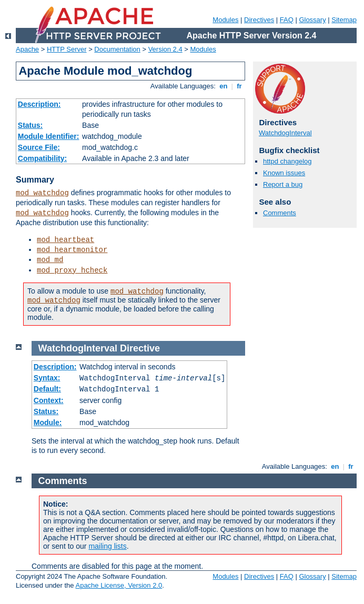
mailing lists (107, 546)
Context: (49, 400)
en (224, 86)
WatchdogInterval (285, 133)
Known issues (284, 173)
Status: (30, 125)
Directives (259, 20)
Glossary (312, 20)
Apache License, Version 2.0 (119, 585)
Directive (140, 348)
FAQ (287, 20)
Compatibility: (42, 158)
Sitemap (344, 20)
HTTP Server (67, 49)
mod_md (50, 260)
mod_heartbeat (65, 240)
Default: (47, 389)
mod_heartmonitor (72, 250)
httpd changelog (287, 161)
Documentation (117, 49)
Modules (225, 20)
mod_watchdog (42, 193)
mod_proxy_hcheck (72, 270)
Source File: (39, 147)
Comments (280, 213)
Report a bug (283, 184)
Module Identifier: (49, 136)
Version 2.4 (165, 49)
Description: (39, 104)
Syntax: (47, 378)
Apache (27, 49)
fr (240, 86)
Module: (48, 422)
